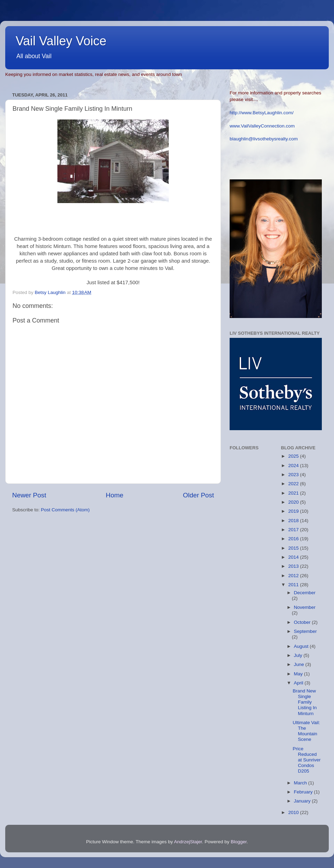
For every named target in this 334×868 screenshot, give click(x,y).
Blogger (239, 842)
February (304, 792)
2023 (294, 475)
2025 (294, 456)
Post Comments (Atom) (65, 510)
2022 (294, 484)
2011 (294, 585)
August (302, 646)
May (299, 674)
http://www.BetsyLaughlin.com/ (262, 113)
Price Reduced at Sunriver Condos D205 (307, 760)
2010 (294, 812)
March (301, 783)
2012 (294, 576)
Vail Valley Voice (61, 41)
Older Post (198, 495)
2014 (294, 557)
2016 (294, 539)
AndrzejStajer (188, 842)
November (305, 607)
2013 (294, 566)
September (305, 631)
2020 (294, 502)
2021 (294, 493)
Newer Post (29, 495)
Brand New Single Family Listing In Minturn (305, 702)
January (303, 801)
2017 (294, 530)
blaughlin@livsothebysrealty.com (264, 139)
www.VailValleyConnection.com (262, 126)
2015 (294, 548)
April (299, 683)
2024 (294, 466)
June (300, 664)
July (299, 655)
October (303, 622)
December (305, 593)
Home (114, 495)
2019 (294, 511)
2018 (294, 521)
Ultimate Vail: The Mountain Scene (306, 731)
